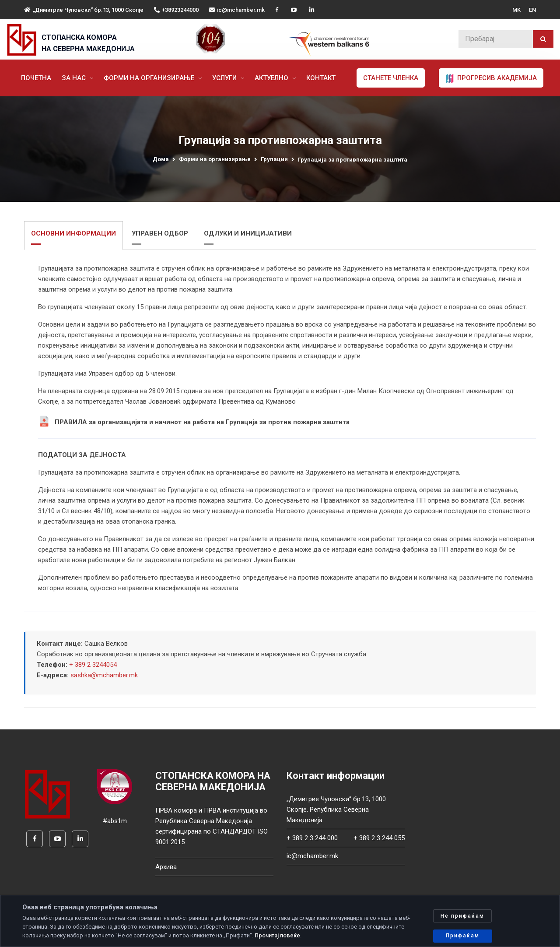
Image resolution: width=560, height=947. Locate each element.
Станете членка (391, 78)
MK (516, 10)
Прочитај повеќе (277, 935)
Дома (161, 159)
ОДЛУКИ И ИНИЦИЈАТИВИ (248, 233)
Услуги (225, 78)
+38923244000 (176, 10)
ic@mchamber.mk (237, 10)
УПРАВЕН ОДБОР (160, 233)
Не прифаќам (462, 916)
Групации (274, 159)
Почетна (36, 78)
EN (532, 10)
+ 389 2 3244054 (93, 665)
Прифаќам (463, 936)
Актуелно (272, 78)
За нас (75, 78)
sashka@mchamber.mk (104, 675)
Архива (166, 867)
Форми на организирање (150, 78)
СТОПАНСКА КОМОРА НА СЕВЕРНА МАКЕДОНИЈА (88, 43)
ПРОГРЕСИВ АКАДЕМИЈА (491, 78)
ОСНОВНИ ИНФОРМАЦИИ (73, 233)
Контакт (321, 78)
